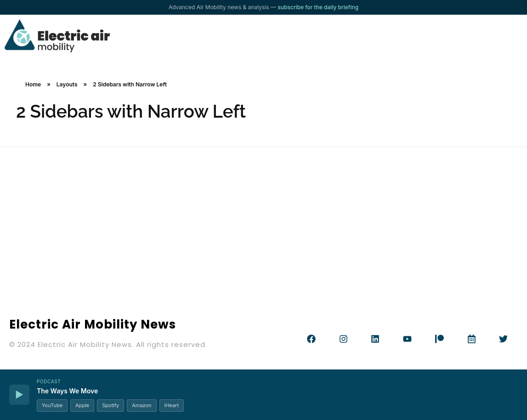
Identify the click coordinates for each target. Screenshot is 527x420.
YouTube (52, 405)
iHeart (172, 405)
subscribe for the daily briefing (318, 7)
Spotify (110, 405)
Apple (82, 405)
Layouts (67, 84)
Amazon (142, 405)
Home (33, 84)
